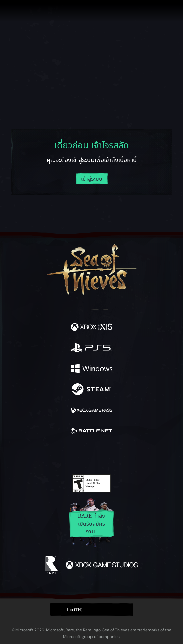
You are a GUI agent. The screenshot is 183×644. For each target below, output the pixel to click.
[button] (91, 610)
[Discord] (111, 455)
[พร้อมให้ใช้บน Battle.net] (91, 432)
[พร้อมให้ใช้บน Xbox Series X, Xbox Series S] (91, 328)
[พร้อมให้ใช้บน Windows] (91, 370)
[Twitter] (56, 454)
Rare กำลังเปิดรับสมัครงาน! (92, 524)
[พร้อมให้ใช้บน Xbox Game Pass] (91, 411)
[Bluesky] (139, 455)
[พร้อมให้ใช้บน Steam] (91, 390)
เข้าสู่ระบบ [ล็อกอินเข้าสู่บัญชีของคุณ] (92, 179)
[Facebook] (43, 454)
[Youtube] (91, 455)
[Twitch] (71, 455)
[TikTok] (125, 455)
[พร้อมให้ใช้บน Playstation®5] (91, 349)
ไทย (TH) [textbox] (75, 610)
